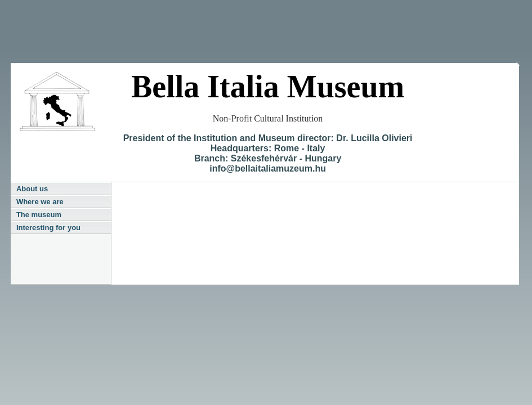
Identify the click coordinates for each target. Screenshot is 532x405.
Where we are (40, 202)
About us (32, 189)
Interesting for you (48, 228)
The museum (39, 215)
